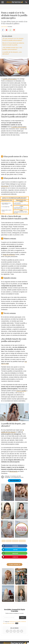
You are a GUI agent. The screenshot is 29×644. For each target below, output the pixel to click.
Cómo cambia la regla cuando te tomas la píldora (7, 498)
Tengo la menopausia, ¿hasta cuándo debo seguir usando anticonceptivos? (7, 532)
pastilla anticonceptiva (10, 79)
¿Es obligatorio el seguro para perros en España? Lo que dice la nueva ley (8, 598)
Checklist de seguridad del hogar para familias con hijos (21, 599)
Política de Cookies (11, 623)
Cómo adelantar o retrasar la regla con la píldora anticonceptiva (21, 515)
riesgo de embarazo (9, 254)
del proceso (5, 186)
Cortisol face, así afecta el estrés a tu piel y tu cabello (8, 582)
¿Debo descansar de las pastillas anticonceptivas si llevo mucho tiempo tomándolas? (7, 514)
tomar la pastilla (21, 391)
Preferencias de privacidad (15, 622)
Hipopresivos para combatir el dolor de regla (21, 534)
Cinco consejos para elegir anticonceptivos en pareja (20, 497)
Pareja (4, 541)
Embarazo (9, 541)
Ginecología (15, 541)
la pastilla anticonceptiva (19, 127)
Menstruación (13, 471)
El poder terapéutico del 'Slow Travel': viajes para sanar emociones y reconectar (21, 580)
